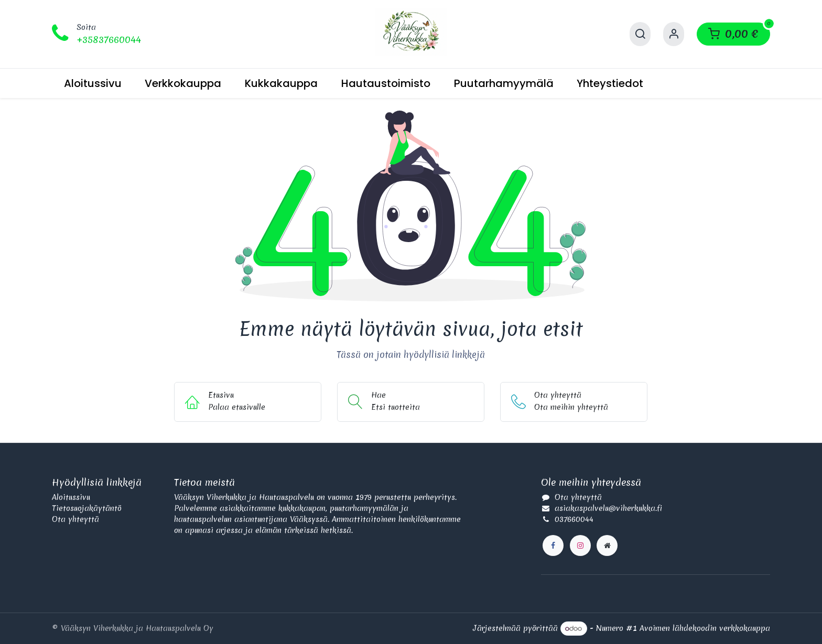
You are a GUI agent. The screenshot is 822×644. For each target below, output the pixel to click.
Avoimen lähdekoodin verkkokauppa (705, 628)
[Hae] (640, 34)
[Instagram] (580, 545)
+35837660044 (109, 40)
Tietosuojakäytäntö (87, 508)
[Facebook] (553, 545)
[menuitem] (93, 83)
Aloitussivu (71, 497)
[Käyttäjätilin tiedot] (674, 34)
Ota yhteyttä (75, 519)
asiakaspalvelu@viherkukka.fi (608, 508)
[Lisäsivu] (607, 545)
